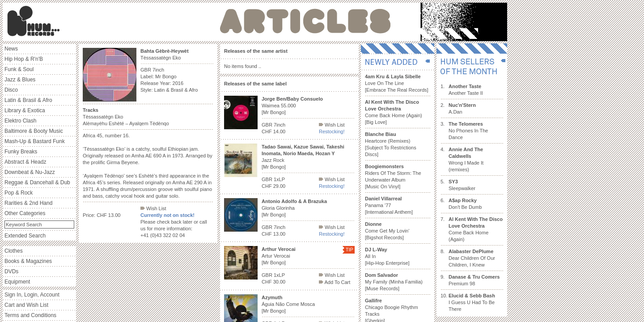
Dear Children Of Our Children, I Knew (472, 258)
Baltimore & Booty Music (34, 131)
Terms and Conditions (30, 315)
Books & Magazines (28, 261)
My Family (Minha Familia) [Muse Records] (394, 282)
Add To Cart (335, 282)
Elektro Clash (20, 121)
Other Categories (25, 213)
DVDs (11, 271)
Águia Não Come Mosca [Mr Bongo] (288, 304)
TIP (350, 250)
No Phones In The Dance (468, 131)
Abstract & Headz (25, 162)
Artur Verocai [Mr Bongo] (279, 256)
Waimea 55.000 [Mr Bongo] (292, 106)
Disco (11, 90)
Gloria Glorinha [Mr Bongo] (294, 208)
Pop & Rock (19, 193)
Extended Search (25, 236)
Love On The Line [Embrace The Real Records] (397, 83)
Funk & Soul (19, 69)
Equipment (17, 282)
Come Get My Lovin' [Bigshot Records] (387, 231)
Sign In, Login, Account (32, 295)
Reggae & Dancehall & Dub (37, 182)
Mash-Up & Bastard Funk (35, 141)
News (11, 49)
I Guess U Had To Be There (472, 302)
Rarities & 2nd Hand (28, 203)
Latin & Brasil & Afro (28, 100)
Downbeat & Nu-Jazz (30, 172)
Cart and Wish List (26, 305)
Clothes (14, 251)
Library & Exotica (25, 110)
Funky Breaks (21, 152)
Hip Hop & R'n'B (24, 59)
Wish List (153, 208)
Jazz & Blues (20, 80)
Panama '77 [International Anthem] (389, 205)
